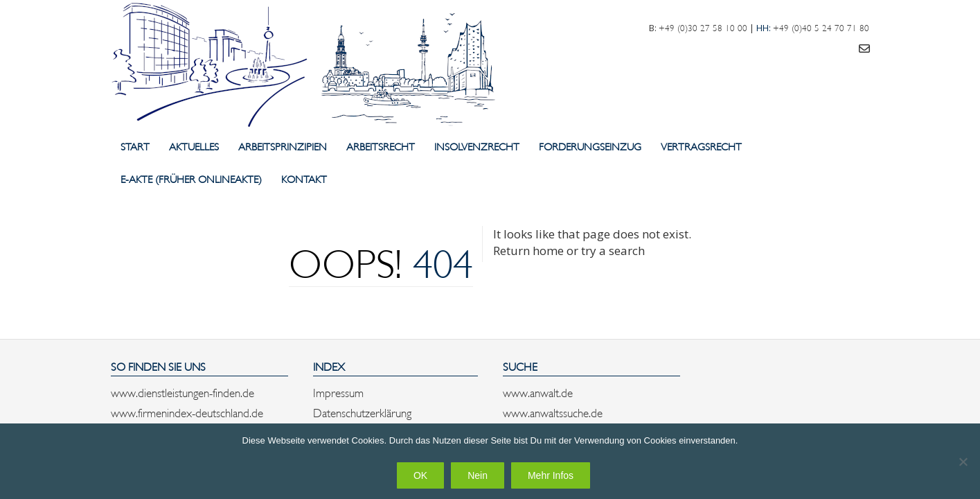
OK (420, 475)
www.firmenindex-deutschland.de (187, 412)
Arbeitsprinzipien (283, 146)
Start (135, 146)
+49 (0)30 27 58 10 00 (703, 27)
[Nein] (963, 462)
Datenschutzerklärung (362, 412)
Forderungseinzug (590, 146)
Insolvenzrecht (477, 146)
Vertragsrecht (701, 146)
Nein (478, 475)
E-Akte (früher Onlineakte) (191, 178)
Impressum (338, 392)
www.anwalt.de (538, 392)
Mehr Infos (551, 475)
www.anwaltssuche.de (553, 412)
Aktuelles (194, 146)
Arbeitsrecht (381, 146)
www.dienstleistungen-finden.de (182, 392)
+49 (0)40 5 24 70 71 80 (821, 27)
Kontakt (304, 178)
